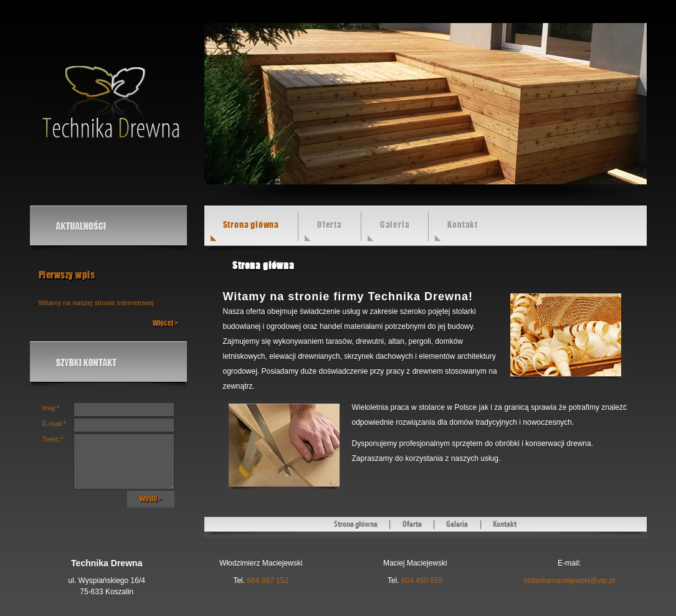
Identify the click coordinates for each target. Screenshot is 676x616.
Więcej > (165, 323)
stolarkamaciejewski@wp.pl (569, 580)
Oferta (330, 225)
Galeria (395, 225)
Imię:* (51, 408)
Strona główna (356, 524)
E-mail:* (55, 424)
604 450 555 (422, 580)
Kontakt (463, 225)
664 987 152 (268, 580)
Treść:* (53, 439)
